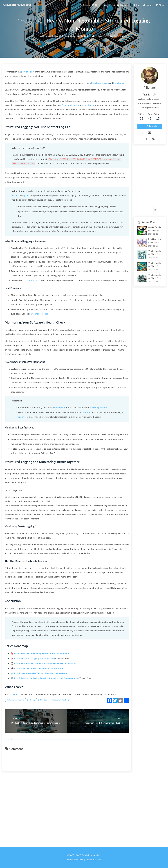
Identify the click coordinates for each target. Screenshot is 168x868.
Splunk (30, 219)
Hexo (81, 860)
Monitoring (14, 94)
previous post (32, 78)
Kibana (19, 219)
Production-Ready (63, 767)
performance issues (57, 351)
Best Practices (120, 40)
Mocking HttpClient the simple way (151, 230)
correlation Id (35, 313)
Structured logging (104, 89)
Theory (36, 767)
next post (19, 757)
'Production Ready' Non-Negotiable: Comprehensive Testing (151, 242)
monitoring (108, 116)
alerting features (103, 449)
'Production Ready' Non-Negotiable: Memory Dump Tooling (151, 254)
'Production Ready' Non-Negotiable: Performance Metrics (151, 266)
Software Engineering (19, 767)
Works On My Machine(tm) (150, 218)
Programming (100, 40)
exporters (90, 454)
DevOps (47, 767)
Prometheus (64, 449)
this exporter (41, 458)
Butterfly (97, 860)
